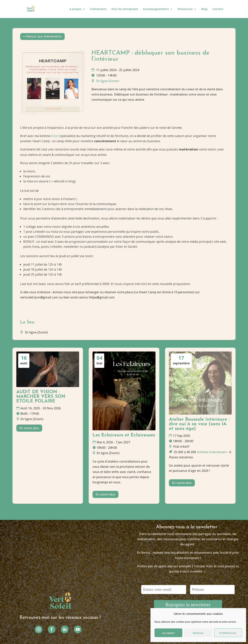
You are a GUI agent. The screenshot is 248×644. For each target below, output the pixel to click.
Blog (204, 9)
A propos (75, 9)
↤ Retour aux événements (42, 36)
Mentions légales (115, 628)
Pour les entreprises (125, 9)
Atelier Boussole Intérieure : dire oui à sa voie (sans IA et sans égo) (199, 424)
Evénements (98, 9)
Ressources (185, 9)
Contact (218, 9)
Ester (55, 136)
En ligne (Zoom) (108, 81)
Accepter (168, 633)
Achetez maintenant (212, 452)
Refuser (198, 633)
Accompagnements (156, 9)
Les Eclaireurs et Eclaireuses (124, 435)
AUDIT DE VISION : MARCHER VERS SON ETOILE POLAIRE (41, 397)
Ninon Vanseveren (135, 636)
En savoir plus (29, 428)
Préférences (228, 633)
